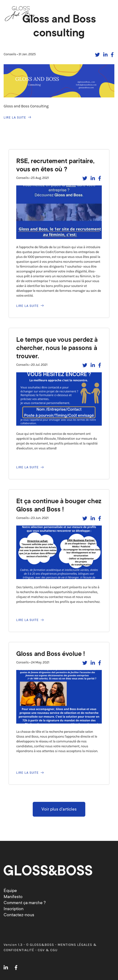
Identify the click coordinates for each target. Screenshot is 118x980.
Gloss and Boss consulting (59, 26)
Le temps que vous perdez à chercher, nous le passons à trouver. (57, 348)
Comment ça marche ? (25, 903)
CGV (41, 950)
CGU (54, 950)
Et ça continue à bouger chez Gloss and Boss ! (59, 505)
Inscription (14, 909)
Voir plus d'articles (59, 809)
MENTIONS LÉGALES (75, 945)
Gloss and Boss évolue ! (51, 654)
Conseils (10, 54)
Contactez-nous (19, 915)
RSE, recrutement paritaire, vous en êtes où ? (55, 165)
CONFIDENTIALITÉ (19, 950)
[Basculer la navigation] (108, 13)
